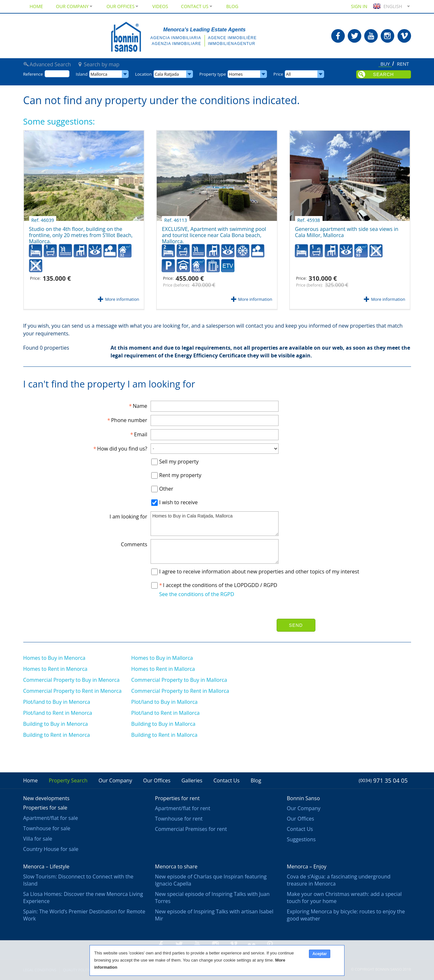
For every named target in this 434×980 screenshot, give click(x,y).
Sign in (359, 6)
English (387, 6)
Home (37, 6)
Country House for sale (51, 849)
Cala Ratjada (167, 74)
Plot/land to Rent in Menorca (58, 713)
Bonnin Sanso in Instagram (387, 36)
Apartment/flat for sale (51, 818)
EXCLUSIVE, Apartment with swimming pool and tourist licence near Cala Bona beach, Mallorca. (214, 232)
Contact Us (197, 6)
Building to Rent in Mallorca (164, 735)
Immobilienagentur (232, 44)
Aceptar (320, 954)
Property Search (68, 780)
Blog (232, 6)
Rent (403, 64)
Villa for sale (38, 839)
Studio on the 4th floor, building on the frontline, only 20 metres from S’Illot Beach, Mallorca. (81, 232)
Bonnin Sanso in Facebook (338, 36)
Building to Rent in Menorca (57, 735)
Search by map (101, 64)
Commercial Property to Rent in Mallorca (180, 691)
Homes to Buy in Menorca (54, 658)
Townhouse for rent (179, 819)
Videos (160, 6)
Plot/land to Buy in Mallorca (164, 702)
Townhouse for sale (47, 828)
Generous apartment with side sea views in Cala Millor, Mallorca (347, 230)
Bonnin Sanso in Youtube (371, 36)
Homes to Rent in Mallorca (163, 669)
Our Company (75, 6)
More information (122, 299)
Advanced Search (50, 64)
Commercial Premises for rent (191, 829)
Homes (236, 74)
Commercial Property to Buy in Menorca (71, 680)
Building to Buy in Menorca (56, 724)
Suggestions (301, 839)
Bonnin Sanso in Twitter (355, 36)
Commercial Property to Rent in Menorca (73, 691)
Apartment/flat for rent (183, 808)
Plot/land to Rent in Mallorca (165, 713)
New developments (47, 798)
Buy (385, 64)
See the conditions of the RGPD (197, 594)
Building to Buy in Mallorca (163, 724)
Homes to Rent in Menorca (55, 669)
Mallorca (99, 74)
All (288, 74)
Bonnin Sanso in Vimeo (404, 36)
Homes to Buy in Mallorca (162, 658)
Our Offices (123, 6)
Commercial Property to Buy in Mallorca (179, 680)
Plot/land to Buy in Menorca (57, 702)
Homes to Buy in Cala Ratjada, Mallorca (215, 524)
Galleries (192, 780)
